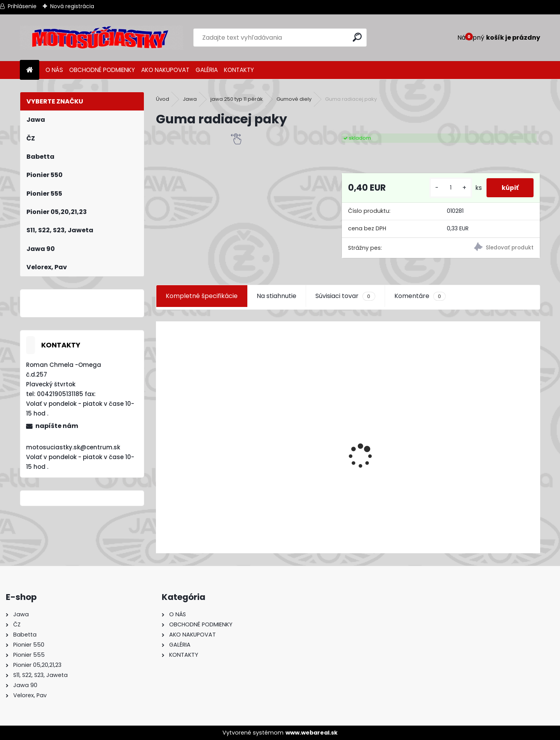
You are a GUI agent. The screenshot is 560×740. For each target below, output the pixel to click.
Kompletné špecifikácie (202, 296)
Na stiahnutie (276, 296)
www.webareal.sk (311, 733)
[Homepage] (30, 70)
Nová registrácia (72, 6)
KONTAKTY (239, 70)
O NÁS (54, 70)
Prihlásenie (22, 6)
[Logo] (101, 38)
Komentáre (420, 296)
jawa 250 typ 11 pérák (237, 99)
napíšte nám (57, 426)
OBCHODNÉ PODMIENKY (102, 70)
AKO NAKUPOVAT (165, 70)
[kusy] (450, 188)
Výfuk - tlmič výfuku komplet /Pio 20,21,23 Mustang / (241, 506)
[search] (358, 37)
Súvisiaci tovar (345, 296)
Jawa (190, 99)
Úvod (163, 99)
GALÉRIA (207, 70)
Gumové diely (294, 99)
